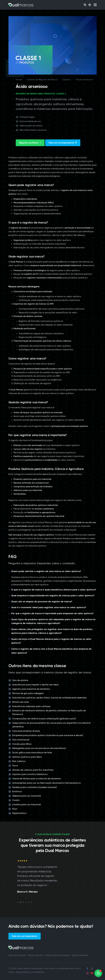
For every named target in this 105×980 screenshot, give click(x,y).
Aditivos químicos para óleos (27, 757)
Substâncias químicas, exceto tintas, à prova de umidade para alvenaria (49, 698)
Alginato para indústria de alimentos (31, 689)
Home (19, 80)
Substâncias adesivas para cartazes (31, 706)
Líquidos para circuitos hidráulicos (30, 774)
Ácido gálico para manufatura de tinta (32, 753)
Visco (15, 766)
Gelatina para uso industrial (27, 796)
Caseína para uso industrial (27, 804)
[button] (18, 902)
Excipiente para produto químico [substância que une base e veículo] (48, 735)
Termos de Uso (36, 955)
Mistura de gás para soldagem (28, 693)
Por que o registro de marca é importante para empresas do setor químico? (52, 613)
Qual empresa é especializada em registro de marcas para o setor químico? (53, 596)
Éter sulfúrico (19, 761)
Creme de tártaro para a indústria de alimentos (37, 779)
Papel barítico (19, 813)
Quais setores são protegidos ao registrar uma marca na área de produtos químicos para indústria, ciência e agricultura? (52, 631)
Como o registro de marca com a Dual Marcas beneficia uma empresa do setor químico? (51, 651)
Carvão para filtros (22, 744)
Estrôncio (17, 791)
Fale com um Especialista (63, 143)
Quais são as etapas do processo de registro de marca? (42, 602)
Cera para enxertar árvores (26, 731)
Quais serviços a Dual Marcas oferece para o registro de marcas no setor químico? (51, 641)
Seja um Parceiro (80, 955)
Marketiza (39, 972)
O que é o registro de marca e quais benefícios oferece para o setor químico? (54, 590)
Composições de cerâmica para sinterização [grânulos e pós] (44, 719)
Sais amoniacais (21, 740)
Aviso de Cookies (17, 955)
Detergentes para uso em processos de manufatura (39, 748)
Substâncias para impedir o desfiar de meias (35, 685)
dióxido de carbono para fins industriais (33, 770)
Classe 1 (67, 80)
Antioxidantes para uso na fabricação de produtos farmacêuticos (47, 783)
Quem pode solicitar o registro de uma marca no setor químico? (46, 571)
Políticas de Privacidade (57, 955)
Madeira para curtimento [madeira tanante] (34, 787)
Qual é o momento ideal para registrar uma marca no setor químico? (49, 607)
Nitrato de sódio (21, 702)
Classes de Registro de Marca (42, 80)
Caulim (16, 800)
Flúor (15, 809)
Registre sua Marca (30, 143)
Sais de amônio (20, 680)
